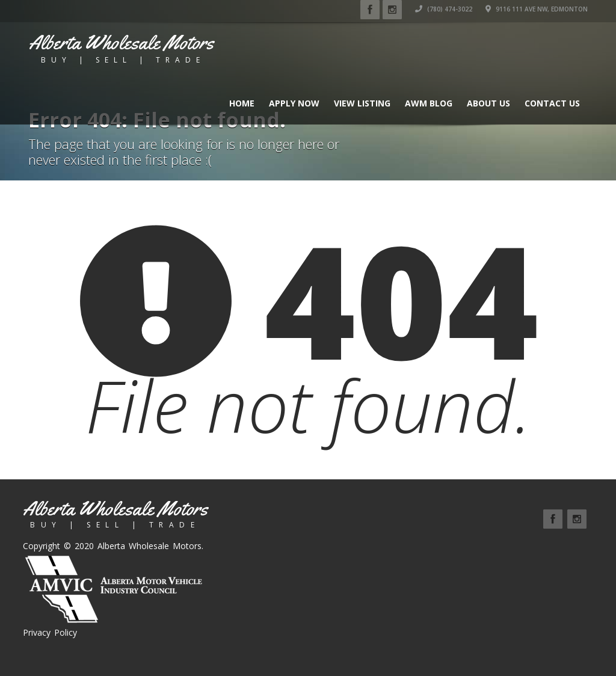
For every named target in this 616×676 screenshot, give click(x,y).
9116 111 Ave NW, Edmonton (537, 9)
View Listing (362, 103)
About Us (488, 103)
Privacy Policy (50, 632)
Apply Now (294, 103)
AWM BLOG (429, 103)
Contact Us (552, 103)
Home (242, 103)
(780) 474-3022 (444, 9)
